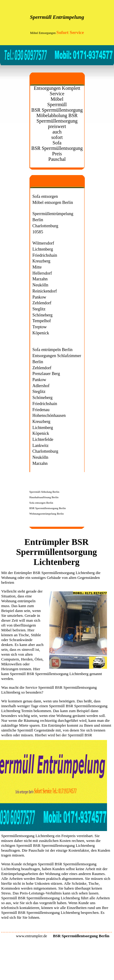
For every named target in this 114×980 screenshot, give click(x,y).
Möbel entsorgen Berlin (53, 202)
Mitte (37, 267)
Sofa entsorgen (45, 196)
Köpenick (41, 333)
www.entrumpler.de (31, 936)
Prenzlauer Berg (46, 373)
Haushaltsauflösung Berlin (44, 497)
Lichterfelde (43, 439)
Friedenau (41, 410)
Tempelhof (42, 321)
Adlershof (41, 386)
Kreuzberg (41, 261)
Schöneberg (43, 315)
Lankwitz (41, 445)
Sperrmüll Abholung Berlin (45, 492)
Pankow (39, 297)
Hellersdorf (42, 273)
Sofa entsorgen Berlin (41, 503)
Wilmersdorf (43, 243)
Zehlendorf (42, 303)
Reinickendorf (45, 291)
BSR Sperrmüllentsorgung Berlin (48, 508)
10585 (38, 232)
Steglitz (39, 309)
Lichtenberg (43, 249)
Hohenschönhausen (49, 415)
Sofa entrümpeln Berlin (53, 350)
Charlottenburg (45, 226)
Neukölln (40, 285)
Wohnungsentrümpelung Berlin (47, 514)
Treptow (40, 327)
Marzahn (40, 279)
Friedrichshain (45, 255)
